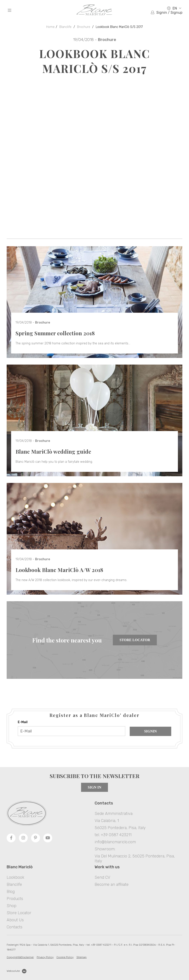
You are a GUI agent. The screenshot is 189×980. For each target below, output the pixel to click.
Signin (150, 731)
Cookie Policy (65, 957)
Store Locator (135, 640)
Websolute (17, 971)
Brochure (84, 27)
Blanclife (65, 27)
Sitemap (82, 957)
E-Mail (23, 722)
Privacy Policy (45, 957)
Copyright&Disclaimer (20, 957)
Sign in (94, 787)
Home (50, 27)
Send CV (102, 877)
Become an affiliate (112, 884)
